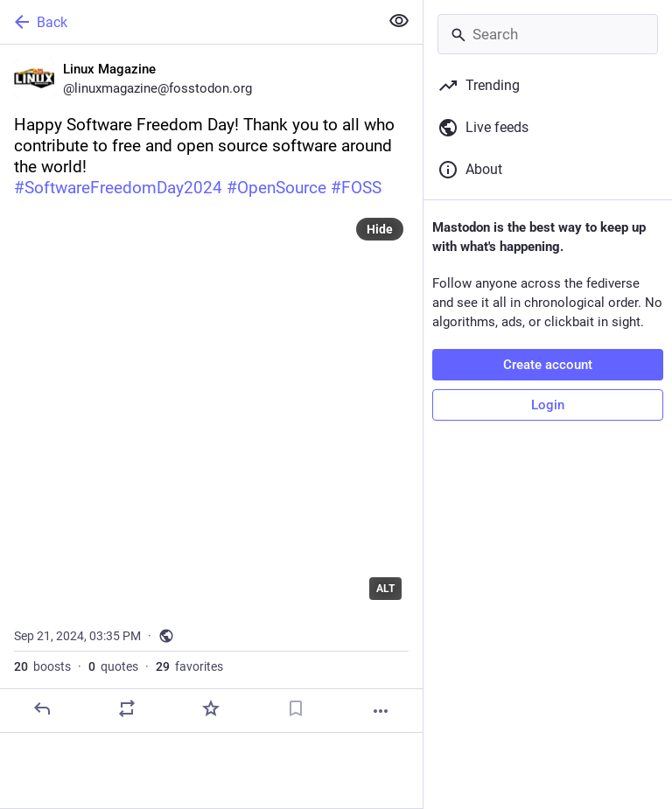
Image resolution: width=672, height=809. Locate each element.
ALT (385, 589)
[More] (381, 711)
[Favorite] (211, 708)
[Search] (548, 34)
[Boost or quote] (127, 708)
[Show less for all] (399, 21)
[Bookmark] (296, 708)
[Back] (188, 22)
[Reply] (42, 708)
